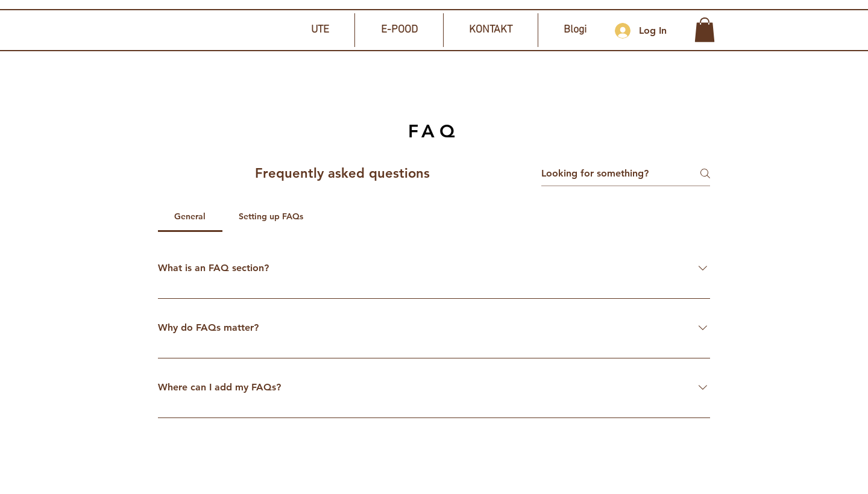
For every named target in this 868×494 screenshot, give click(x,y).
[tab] (190, 216)
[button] (705, 30)
